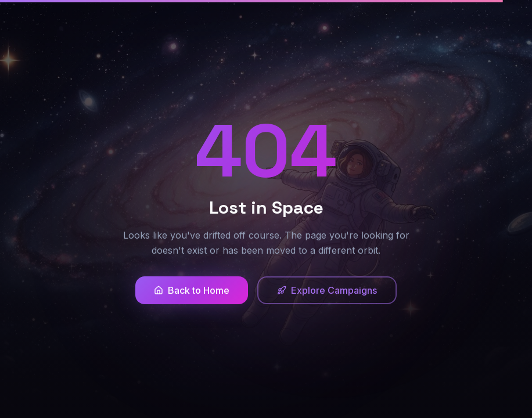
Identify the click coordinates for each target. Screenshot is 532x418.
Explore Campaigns (327, 290)
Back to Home (192, 290)
